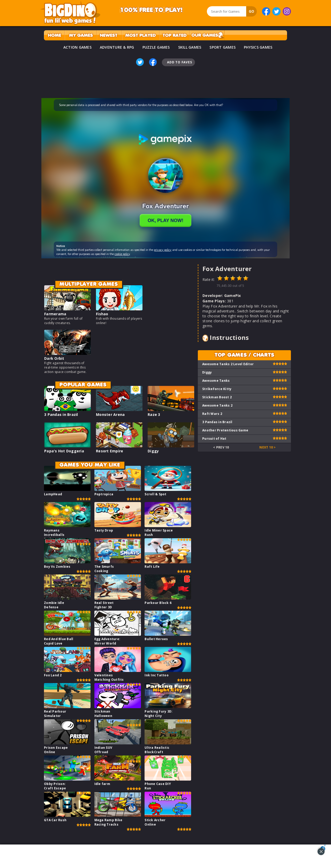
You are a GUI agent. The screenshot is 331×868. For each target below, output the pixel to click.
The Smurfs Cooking (104, 569)
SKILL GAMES (190, 47)
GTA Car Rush (55, 820)
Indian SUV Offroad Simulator (103, 752)
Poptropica (104, 494)
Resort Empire (110, 451)
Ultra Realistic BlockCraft (157, 750)
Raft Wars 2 (212, 414)
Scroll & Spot (155, 494)
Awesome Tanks (216, 381)
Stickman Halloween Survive (103, 716)
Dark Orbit (54, 358)
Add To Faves (179, 62)
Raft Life (152, 567)
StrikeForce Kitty (217, 389)
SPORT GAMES (223, 47)
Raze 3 (154, 414)
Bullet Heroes (156, 639)
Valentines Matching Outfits (109, 677)
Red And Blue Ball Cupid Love (59, 641)
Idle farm (102, 784)
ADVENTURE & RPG (117, 47)
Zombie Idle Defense (54, 605)
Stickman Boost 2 (217, 397)
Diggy (153, 451)
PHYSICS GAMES (258, 47)
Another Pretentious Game (225, 430)
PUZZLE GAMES (156, 47)
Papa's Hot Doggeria (64, 451)
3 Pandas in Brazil (61, 414)
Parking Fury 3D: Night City (159, 714)
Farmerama (55, 314)
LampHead (53, 494)
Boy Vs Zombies (57, 567)
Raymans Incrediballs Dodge (54, 535)
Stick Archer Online (155, 822)
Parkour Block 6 (158, 603)
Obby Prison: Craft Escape (55, 786)
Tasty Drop (104, 530)
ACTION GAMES (77, 47)
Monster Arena (110, 414)
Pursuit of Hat (214, 439)
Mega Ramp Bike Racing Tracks (108, 822)
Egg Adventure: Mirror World (107, 641)
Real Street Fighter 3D (104, 605)
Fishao (102, 314)
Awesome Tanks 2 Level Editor (228, 364)
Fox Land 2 (53, 675)
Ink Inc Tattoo (157, 675)
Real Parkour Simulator (55, 714)
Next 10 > (268, 447)
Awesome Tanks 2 (217, 405)
